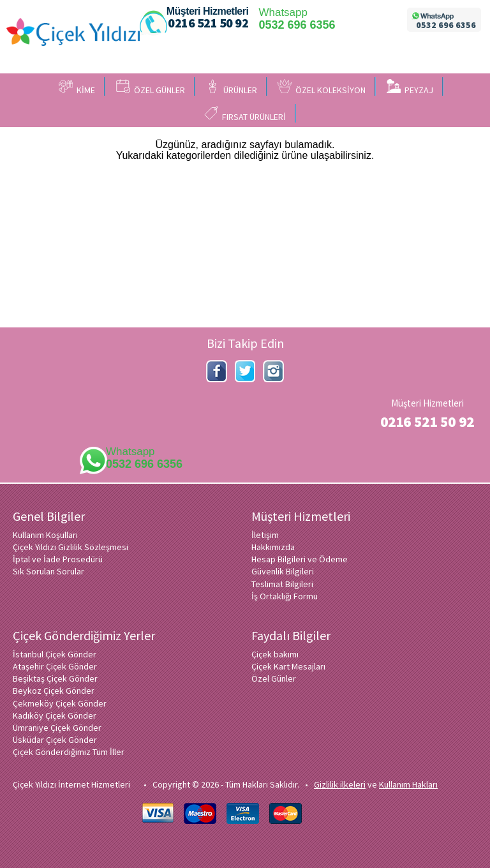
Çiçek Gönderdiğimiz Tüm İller (69, 752)
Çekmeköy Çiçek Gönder (60, 703)
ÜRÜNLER (231, 87)
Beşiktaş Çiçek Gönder (55, 678)
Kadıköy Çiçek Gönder (55, 715)
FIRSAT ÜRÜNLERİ (245, 114)
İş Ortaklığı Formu (285, 596)
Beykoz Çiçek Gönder (54, 691)
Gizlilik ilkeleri (340, 784)
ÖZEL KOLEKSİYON (322, 87)
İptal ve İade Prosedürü (58, 559)
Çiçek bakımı (275, 654)
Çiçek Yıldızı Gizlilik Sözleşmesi (71, 547)
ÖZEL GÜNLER (151, 87)
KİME (77, 87)
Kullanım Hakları (408, 784)
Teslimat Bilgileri (282, 584)
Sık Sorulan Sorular (48, 571)
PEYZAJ (410, 87)
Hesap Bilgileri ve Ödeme (300, 559)
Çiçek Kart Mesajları (288, 666)
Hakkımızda (273, 547)
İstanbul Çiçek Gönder (55, 654)
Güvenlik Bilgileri (283, 571)
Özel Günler (274, 678)
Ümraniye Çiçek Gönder (57, 728)
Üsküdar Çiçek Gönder (55, 740)
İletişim (265, 535)
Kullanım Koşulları (45, 535)
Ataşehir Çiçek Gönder (55, 666)
